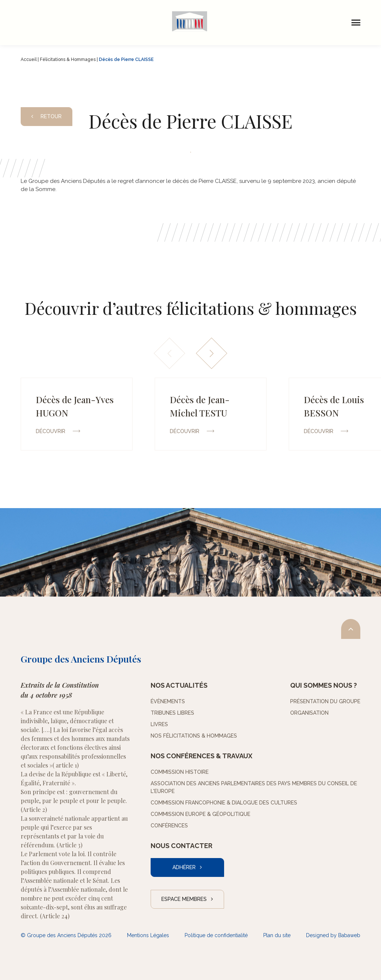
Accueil (29, 59)
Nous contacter (181, 846)
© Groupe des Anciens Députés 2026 (66, 935)
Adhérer (184, 867)
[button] (212, 353)
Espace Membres (184, 899)
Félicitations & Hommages (68, 59)
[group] (77, 414)
